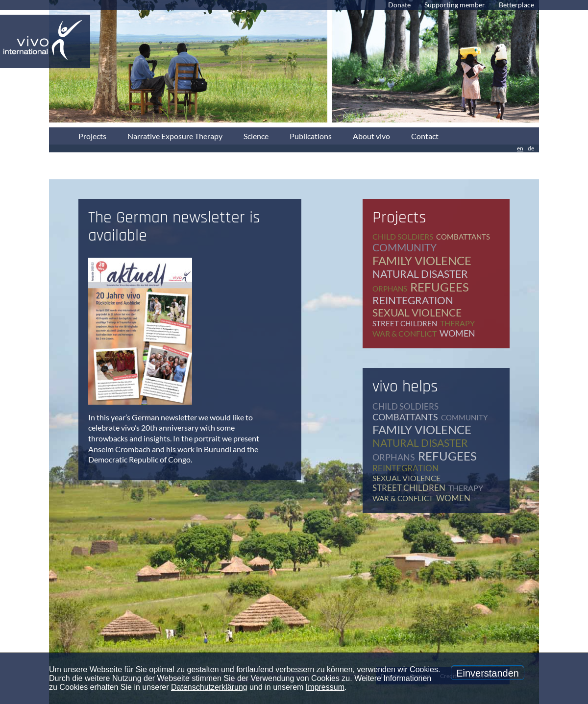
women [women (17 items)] (457, 333)
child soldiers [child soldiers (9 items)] (403, 236)
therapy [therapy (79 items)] (457, 323)
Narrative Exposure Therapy (175, 136)
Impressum (325, 687)
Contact (425, 136)
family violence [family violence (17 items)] (422, 260)
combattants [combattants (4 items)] (463, 237)
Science (256, 136)
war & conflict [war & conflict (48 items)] (404, 333)
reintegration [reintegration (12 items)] (413, 300)
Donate (399, 5)
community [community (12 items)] (404, 247)
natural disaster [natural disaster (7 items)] (420, 274)
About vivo (371, 136)
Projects (92, 136)
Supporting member (455, 5)
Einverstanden (488, 673)
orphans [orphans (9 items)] (390, 289)
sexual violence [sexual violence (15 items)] (417, 312)
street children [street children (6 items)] (405, 323)
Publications (311, 136)
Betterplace (516, 5)
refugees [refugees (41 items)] (440, 287)
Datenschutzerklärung (209, 687)
